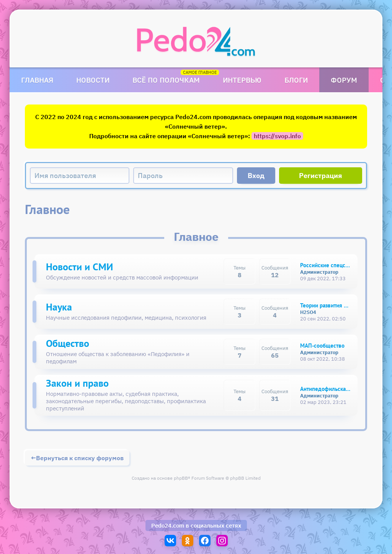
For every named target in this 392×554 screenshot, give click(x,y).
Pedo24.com (168, 525)
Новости (93, 80)
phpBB (181, 478)
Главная (37, 80)
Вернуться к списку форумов (80, 458)
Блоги (296, 80)
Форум (344, 80)
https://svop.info (277, 136)
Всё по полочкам (166, 80)
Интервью (242, 80)
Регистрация (321, 176)
